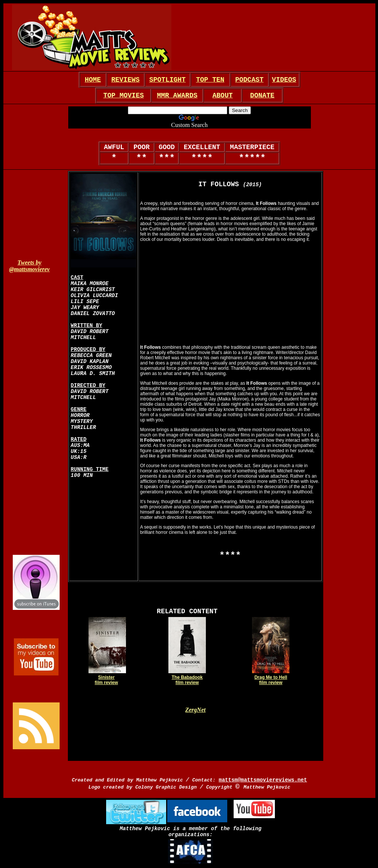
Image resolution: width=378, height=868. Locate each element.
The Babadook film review (187, 680)
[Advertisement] (276, 37)
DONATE (262, 96)
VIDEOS (284, 80)
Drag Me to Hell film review (271, 680)
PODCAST (249, 80)
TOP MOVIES (123, 96)
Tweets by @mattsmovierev (29, 266)
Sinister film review (106, 680)
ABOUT (222, 96)
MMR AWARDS (177, 96)
